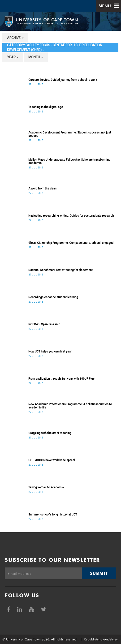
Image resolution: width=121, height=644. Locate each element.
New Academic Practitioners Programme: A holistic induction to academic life (70, 406)
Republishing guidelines (101, 639)
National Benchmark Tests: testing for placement (60, 270)
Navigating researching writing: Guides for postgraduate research (71, 216)
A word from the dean (42, 189)
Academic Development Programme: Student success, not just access (70, 134)
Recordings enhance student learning (53, 297)
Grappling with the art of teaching (50, 433)
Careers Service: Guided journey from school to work (63, 80)
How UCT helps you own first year (50, 352)
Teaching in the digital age (46, 107)
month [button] (36, 57)
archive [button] (15, 38)
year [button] (13, 57)
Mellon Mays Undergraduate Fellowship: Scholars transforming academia (69, 161)
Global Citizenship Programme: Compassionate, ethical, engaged (71, 243)
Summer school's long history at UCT (53, 515)
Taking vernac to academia (46, 487)
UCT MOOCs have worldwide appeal (52, 460)
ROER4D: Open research (44, 324)
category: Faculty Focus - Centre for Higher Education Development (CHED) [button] (55, 47)
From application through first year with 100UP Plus (61, 379)
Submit (99, 573)
